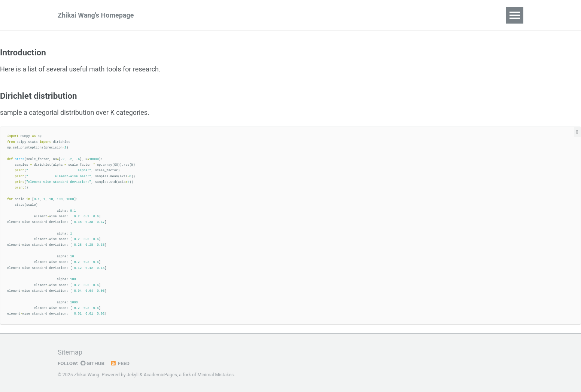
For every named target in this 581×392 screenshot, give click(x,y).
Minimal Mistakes (216, 375)
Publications (180, 15)
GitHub (93, 363)
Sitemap (70, 353)
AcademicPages (160, 375)
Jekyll (133, 375)
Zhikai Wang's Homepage (96, 15)
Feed (120, 363)
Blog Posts (228, 15)
